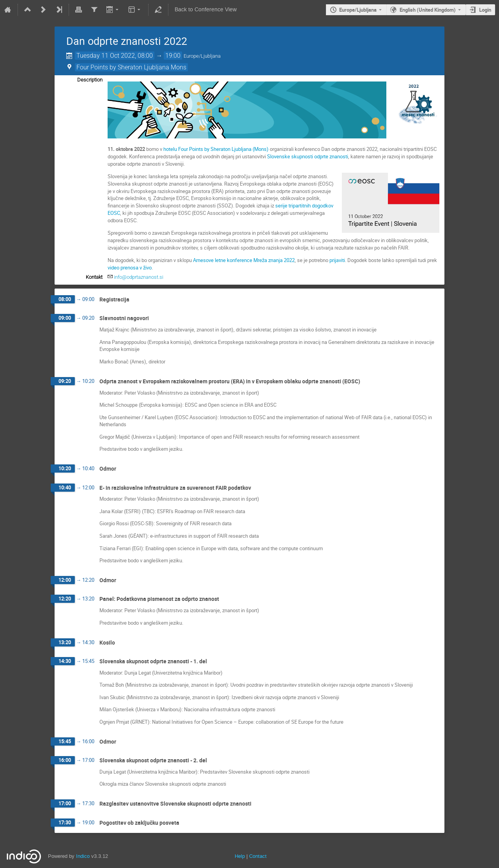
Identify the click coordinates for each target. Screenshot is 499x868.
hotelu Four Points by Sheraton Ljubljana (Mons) (216, 149)
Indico (83, 856)
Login (485, 10)
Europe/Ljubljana (358, 10)
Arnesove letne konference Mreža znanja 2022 (244, 260)
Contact (258, 856)
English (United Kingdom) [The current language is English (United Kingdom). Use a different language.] (428, 10)
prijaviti (337, 260)
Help (240, 856)
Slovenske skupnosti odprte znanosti (308, 156)
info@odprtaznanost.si (139, 277)
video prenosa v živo (130, 267)
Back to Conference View (206, 10)
